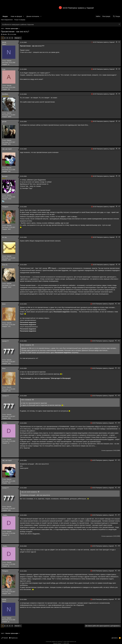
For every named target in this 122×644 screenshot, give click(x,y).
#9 (119, 264)
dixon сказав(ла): (26, 345)
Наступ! (17, 38)
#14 (119, 423)
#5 (119, 149)
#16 (119, 488)
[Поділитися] (117, 42)
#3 (119, 94)
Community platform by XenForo (61, 642)
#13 (119, 395)
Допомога (115, 638)
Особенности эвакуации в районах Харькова (18, 24)
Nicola (5, 34)
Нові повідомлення (7, 20)
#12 (119, 368)
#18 (119, 546)
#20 (119, 599)
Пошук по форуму (20, 20)
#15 (119, 460)
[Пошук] (116, 16)
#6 (119, 176)
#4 (119, 121)
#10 (119, 304)
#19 (119, 571)
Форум (5, 16)
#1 (119, 42)
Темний (5, 638)
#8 (119, 237)
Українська (13, 638)
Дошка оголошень (33, 16)
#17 (119, 515)
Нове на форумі (16, 16)
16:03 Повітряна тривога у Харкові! (78, 8)
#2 (119, 69)
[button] (24, 16)
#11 (119, 341)
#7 (119, 206)
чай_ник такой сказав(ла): (29, 492)
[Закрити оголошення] (119, 24)
